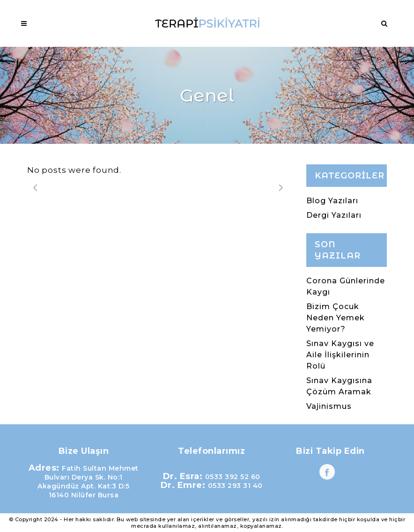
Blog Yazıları (332, 201)
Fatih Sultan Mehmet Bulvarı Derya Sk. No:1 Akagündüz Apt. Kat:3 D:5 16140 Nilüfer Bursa (88, 482)
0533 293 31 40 (235, 486)
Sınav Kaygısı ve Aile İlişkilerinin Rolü (340, 355)
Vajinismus (329, 406)
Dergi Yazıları (334, 215)
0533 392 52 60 (233, 477)
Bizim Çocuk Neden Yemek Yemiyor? (336, 318)
